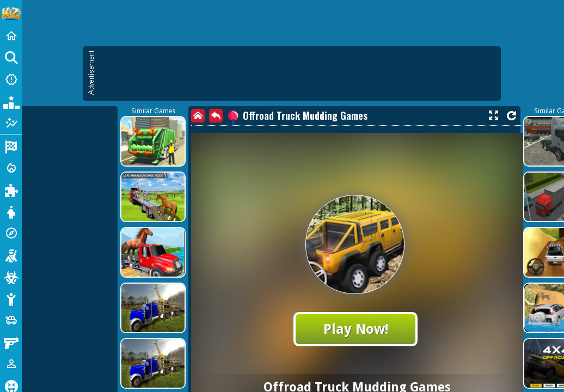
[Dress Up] (11, 211)
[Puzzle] (11, 189)
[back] (216, 116)
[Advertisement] (297, 73)
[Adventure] (11, 233)
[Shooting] (11, 255)
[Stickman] (11, 298)
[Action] (11, 168)
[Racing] (11, 146)
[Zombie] (11, 277)
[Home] (11, 36)
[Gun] (11, 342)
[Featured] (11, 123)
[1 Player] (11, 364)
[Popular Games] (11, 101)
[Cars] (11, 320)
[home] (198, 116)
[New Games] (11, 79)
